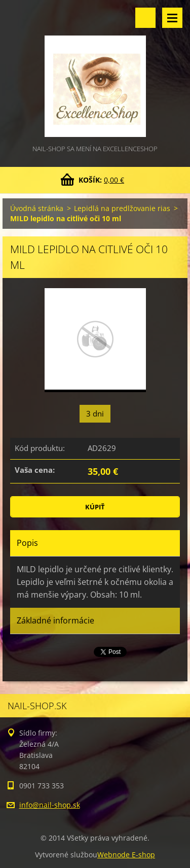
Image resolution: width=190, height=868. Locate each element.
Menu (172, 18)
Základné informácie (55, 620)
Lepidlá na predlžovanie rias (122, 208)
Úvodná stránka (37, 208)
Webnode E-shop (126, 855)
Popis (27, 543)
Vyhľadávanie (145, 18)
